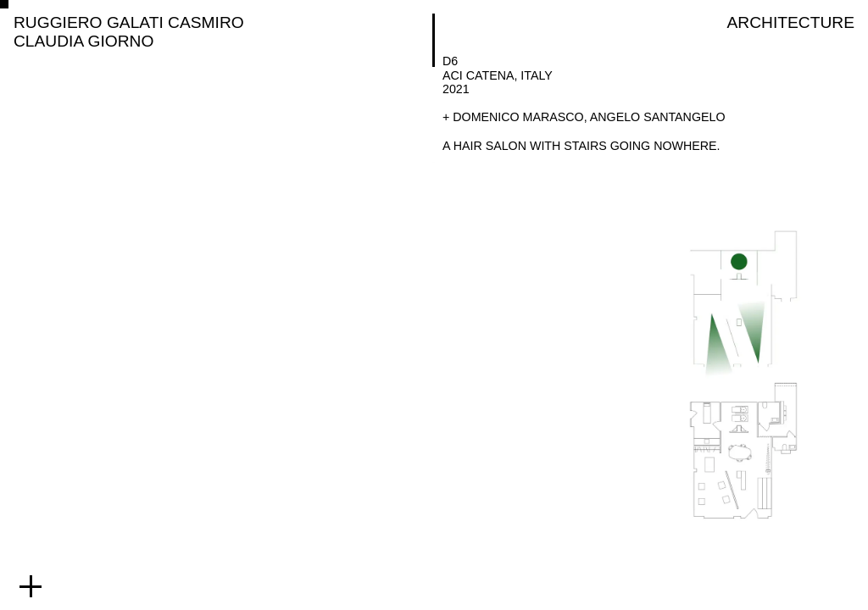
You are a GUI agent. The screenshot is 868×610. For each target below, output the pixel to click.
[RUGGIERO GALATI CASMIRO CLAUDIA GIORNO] (220, 32)
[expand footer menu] (31, 586)
